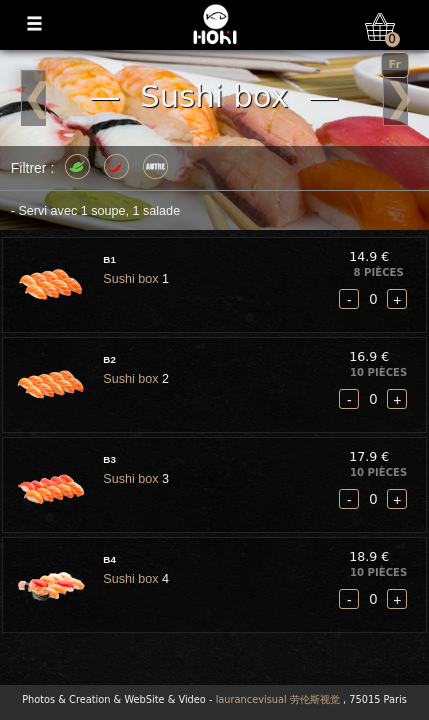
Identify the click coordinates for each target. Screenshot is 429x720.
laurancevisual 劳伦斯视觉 (278, 699)
